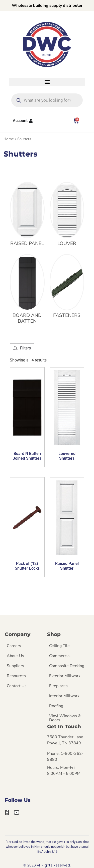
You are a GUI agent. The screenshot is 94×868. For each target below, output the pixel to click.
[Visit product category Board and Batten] (27, 290)
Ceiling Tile (59, 646)
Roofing (56, 706)
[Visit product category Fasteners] (67, 287)
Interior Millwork (64, 696)
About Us (15, 656)
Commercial (60, 656)
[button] (47, 82)
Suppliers (15, 666)
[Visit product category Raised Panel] (27, 215)
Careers (14, 646)
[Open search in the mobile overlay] (47, 100)
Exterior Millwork (65, 676)
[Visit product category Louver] (67, 215)
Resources (16, 676)
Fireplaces (58, 686)
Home (9, 139)
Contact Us (17, 686)
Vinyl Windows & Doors (65, 718)
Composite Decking (67, 666)
